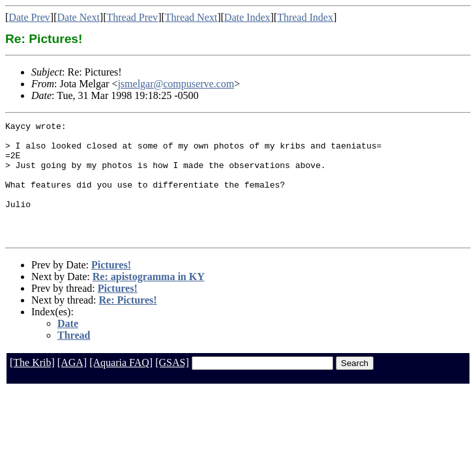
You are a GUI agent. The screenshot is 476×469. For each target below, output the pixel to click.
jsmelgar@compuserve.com (176, 84)
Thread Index (305, 17)
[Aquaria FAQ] (121, 386)
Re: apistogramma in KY (149, 300)
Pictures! (111, 288)
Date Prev (29, 17)
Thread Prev (132, 17)
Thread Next (191, 17)
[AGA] (72, 386)
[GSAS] (172, 386)
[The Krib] (32, 386)
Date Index (247, 17)
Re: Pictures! (128, 323)
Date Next (79, 17)
